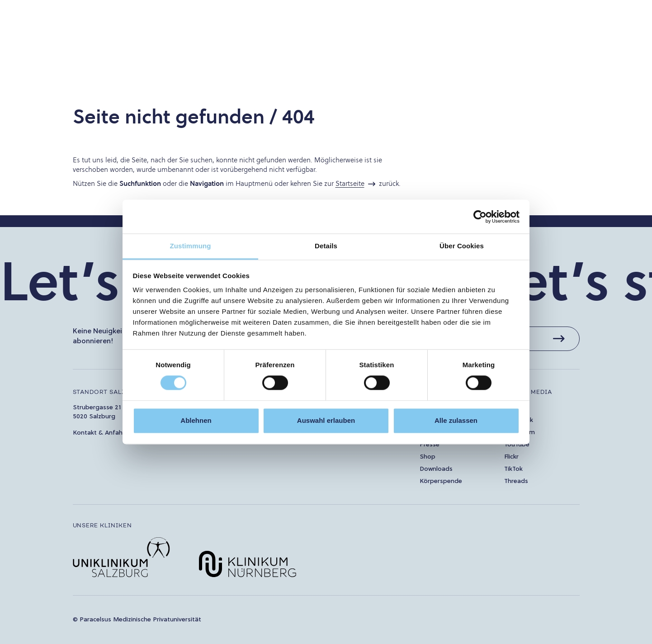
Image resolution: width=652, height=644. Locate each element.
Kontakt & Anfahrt (100, 433)
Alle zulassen (456, 420)
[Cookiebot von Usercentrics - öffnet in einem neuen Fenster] (480, 217)
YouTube (517, 445)
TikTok (513, 469)
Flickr (511, 457)
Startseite (350, 183)
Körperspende (441, 481)
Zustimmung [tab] (191, 246)
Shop (428, 457)
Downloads (436, 469)
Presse (430, 445)
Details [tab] (326, 246)
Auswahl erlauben (326, 420)
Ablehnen (196, 420)
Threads (516, 481)
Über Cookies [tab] (462, 246)
